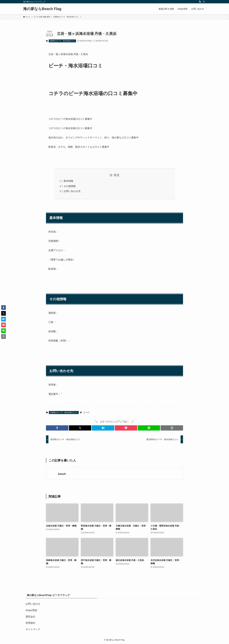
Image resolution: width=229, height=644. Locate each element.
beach (62, 474)
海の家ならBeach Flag (42, 9)
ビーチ (86, 413)
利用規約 (30, 623)
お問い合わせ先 (72, 191)
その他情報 (70, 186)
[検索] (204, 2)
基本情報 (68, 181)
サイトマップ (33, 629)
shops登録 (31, 610)
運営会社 (30, 617)
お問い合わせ (33, 604)
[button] (57, 428)
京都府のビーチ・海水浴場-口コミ (62, 41)
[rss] (200, 2)
